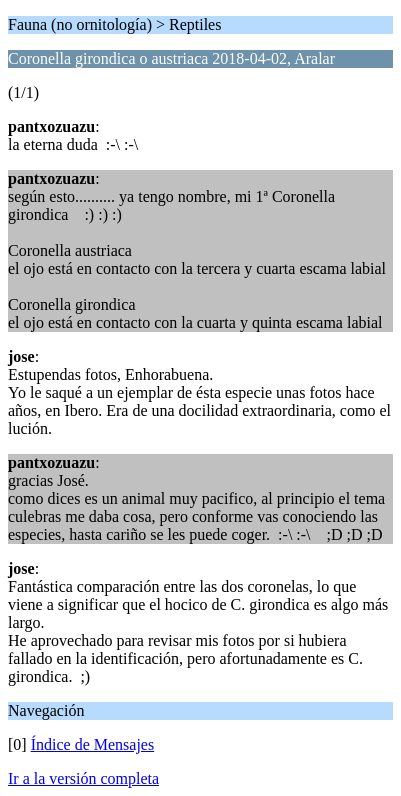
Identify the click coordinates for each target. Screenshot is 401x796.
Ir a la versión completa (83, 778)
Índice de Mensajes (93, 744)
